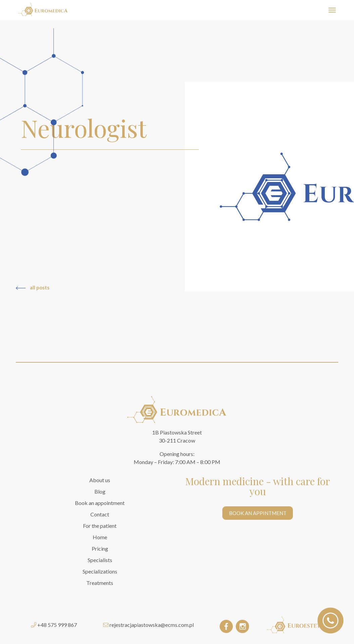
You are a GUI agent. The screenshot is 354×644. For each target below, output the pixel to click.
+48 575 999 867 (57, 625)
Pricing (100, 548)
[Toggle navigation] (332, 10)
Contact (100, 514)
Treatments (100, 583)
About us (100, 480)
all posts (33, 287)
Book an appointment (100, 503)
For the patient (100, 526)
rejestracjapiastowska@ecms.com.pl (152, 625)
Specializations (100, 571)
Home (100, 537)
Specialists (100, 560)
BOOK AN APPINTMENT (258, 513)
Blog (100, 491)
